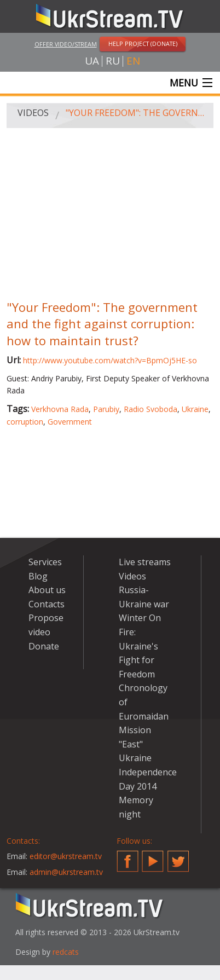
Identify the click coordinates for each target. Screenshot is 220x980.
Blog (38, 576)
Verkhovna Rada (60, 409)
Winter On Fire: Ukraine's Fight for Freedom (140, 646)
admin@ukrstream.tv (66, 872)
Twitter (178, 857)
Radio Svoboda (150, 409)
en (133, 61)
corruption (25, 422)
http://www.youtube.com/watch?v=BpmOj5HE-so (110, 360)
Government (70, 422)
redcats (66, 952)
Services (45, 562)
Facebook (128, 857)
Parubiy (106, 409)
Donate (44, 646)
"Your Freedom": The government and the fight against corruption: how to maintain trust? (136, 113)
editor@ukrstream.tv (66, 856)
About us (47, 590)
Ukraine (195, 409)
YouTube (153, 857)
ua (92, 61)
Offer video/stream (66, 44)
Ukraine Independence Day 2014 (148, 772)
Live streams (145, 562)
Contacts (47, 604)
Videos (33, 113)
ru (113, 61)
